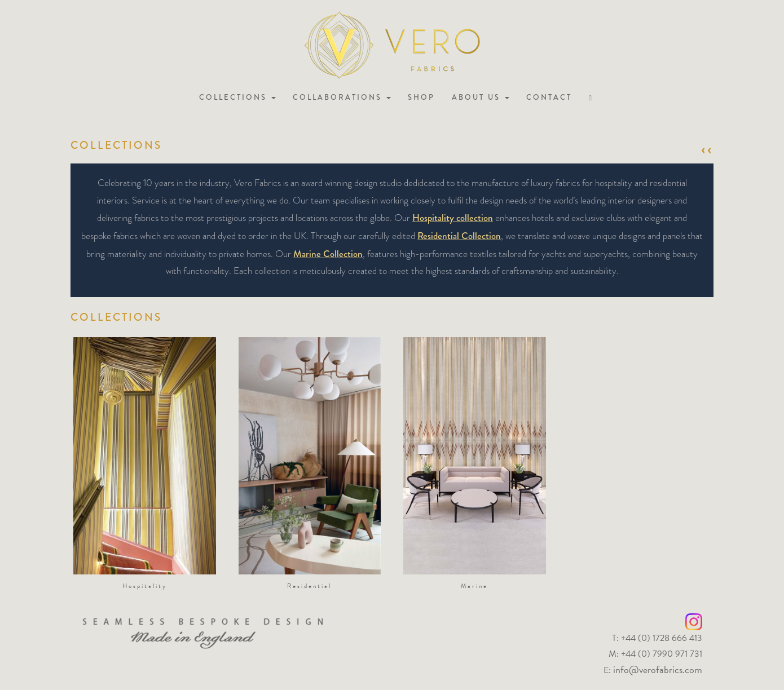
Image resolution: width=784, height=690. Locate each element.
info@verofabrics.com (658, 669)
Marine (474, 586)
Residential (309, 586)
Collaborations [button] (342, 98)
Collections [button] (237, 98)
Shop (421, 98)
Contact (549, 98)
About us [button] (481, 98)
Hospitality (145, 586)
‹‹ (707, 148)
